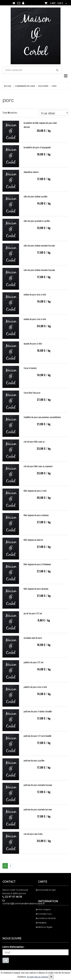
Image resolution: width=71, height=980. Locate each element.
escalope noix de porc (33, 641)
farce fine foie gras (32, 396)
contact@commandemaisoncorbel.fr (18, 905)
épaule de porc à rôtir (33, 347)
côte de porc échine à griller (36, 200)
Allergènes (42, 926)
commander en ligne (25, 89)
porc (54, 89)
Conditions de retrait (47, 922)
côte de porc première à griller (37, 224)
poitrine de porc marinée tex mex (38, 813)
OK (6, 964)
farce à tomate (30, 371)
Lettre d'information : (14, 950)
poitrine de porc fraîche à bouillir (38, 715)
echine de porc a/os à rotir (35, 298)
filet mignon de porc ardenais (36, 518)
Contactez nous (45, 917)
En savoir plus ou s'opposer (38, 977)
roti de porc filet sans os (34, 445)
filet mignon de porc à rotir (35, 494)
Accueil (8, 89)
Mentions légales (45, 930)
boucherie (43, 89)
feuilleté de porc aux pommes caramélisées (42, 420)
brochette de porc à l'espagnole (37, 150)
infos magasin (44, 913)
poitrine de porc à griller (34, 764)
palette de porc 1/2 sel (33, 665)
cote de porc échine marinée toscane (39, 273)
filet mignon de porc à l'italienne (37, 567)
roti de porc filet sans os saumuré (38, 469)
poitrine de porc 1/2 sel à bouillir (38, 739)
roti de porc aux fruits (33, 837)
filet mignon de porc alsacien (36, 592)
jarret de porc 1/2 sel (33, 616)
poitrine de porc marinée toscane (38, 788)
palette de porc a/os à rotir (35, 690)
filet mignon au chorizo (33, 543)
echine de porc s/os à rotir (35, 322)
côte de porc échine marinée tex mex (39, 249)
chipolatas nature (31, 175)
